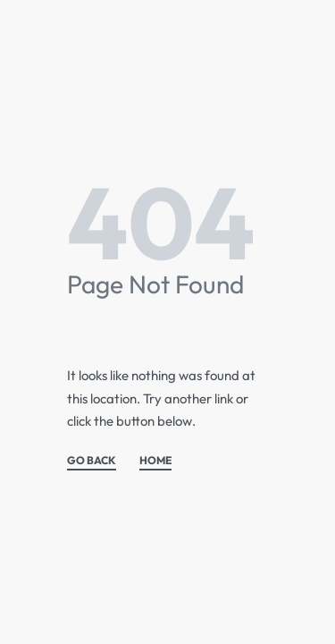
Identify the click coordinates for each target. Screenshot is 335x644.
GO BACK (92, 461)
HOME (155, 461)
